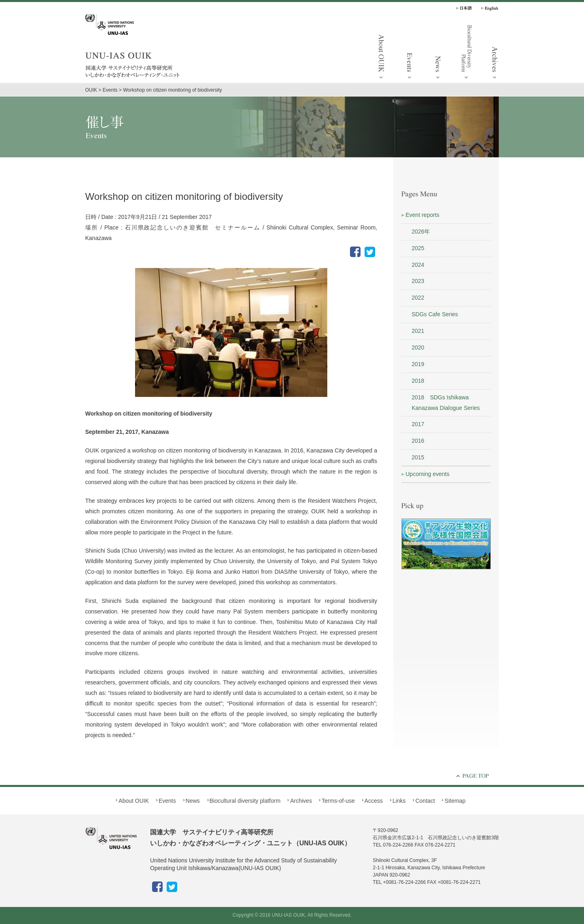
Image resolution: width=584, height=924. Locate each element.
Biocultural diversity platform (466, 53)
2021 (418, 331)
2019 (418, 364)
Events (410, 53)
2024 (418, 265)
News (438, 53)
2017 (418, 424)
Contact (425, 801)
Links (399, 801)
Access (374, 801)
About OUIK (381, 53)
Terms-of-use (338, 801)
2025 (418, 248)
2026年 (421, 232)
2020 (418, 347)
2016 (418, 441)
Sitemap (455, 801)
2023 (418, 281)
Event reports (422, 215)
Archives (495, 53)
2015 (418, 457)
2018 (418, 381)
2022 (418, 298)
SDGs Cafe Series (435, 314)
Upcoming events (427, 474)
